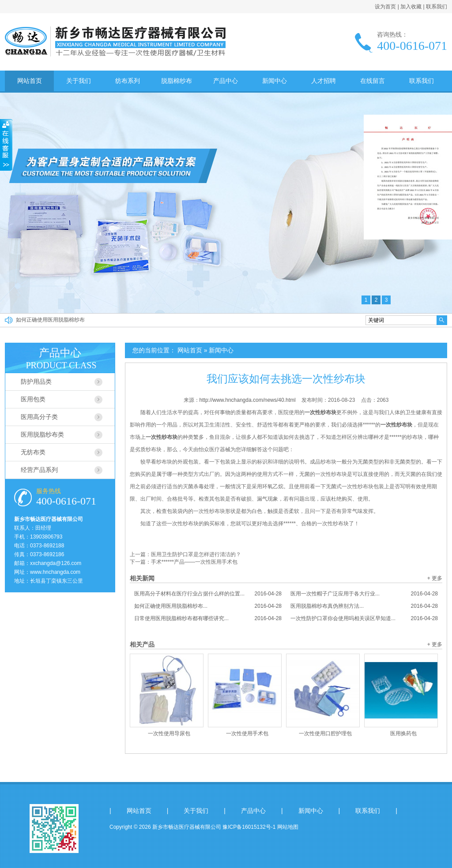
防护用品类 (36, 382)
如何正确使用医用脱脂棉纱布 (50, 320)
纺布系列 (128, 81)
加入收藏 (411, 7)
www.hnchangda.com (55, 572)
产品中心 (226, 81)
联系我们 (437, 7)
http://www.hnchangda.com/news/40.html (248, 400)
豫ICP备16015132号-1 (249, 827)
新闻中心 (275, 81)
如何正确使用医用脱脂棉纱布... (208, 606)
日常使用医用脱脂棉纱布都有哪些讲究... (208, 618)
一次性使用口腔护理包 (325, 733)
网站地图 (288, 827)
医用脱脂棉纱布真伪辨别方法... (364, 606)
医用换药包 (403, 733)
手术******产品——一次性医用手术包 (194, 562)
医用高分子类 (39, 417)
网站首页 (30, 81)
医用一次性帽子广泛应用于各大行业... (364, 594)
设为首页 (385, 7)
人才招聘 (324, 81)
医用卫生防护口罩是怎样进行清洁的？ (196, 554)
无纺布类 (33, 452)
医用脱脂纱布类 (42, 434)
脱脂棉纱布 (177, 81)
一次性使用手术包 (247, 733)
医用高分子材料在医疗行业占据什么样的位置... (208, 594)
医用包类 (33, 399)
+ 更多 (435, 578)
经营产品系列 (39, 470)
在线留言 (373, 81)
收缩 (6, 145)
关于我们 (79, 81)
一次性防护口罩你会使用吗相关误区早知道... (364, 618)
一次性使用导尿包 (169, 733)
